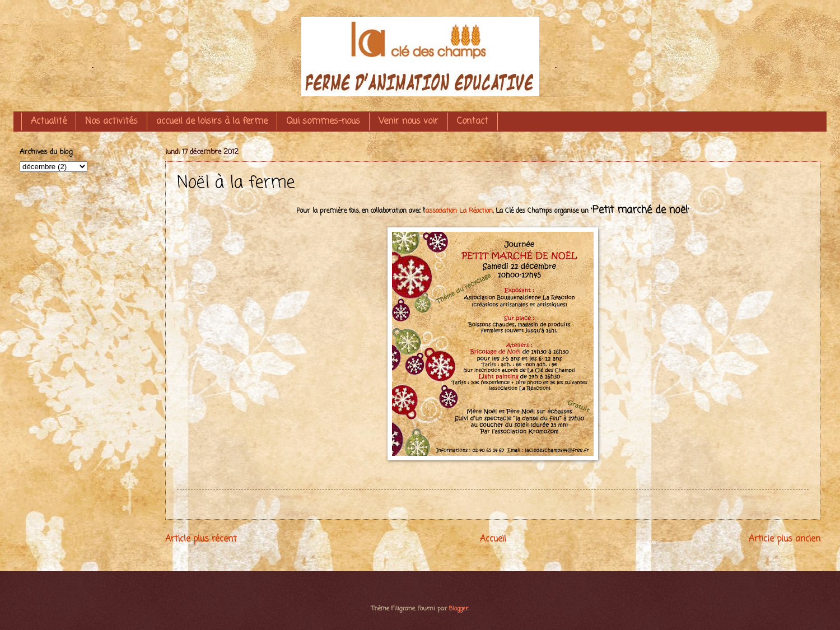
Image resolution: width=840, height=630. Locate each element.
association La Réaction (459, 211)
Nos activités (111, 122)
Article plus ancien (785, 539)
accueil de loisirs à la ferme (212, 122)
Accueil (493, 539)
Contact (473, 122)
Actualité (49, 122)
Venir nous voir (409, 122)
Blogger (459, 609)
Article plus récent (201, 539)
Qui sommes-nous (323, 122)
